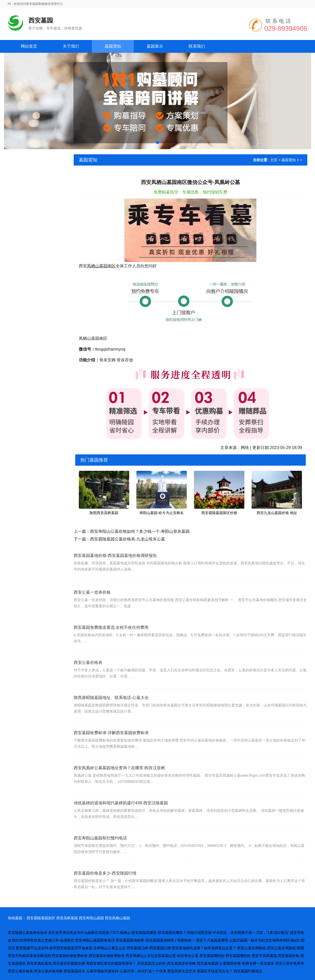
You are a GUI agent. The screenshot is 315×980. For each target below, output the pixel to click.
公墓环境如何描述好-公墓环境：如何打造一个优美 (126, 971)
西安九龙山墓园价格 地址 (277, 513)
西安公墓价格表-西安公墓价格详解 (35, 971)
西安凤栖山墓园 (117, 918)
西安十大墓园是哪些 (212, 940)
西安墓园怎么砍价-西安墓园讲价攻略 (166, 963)
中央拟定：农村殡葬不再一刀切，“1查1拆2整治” (251, 933)
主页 (274, 160)
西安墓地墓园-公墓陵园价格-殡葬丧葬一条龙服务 (236, 963)
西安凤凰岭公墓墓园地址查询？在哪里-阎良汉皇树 (119, 780)
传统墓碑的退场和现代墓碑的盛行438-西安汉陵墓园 (121, 815)
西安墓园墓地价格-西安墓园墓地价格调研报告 (115, 565)
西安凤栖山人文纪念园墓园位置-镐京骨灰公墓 (162, 956)
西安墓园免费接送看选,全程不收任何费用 (111, 640)
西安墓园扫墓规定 (248, 971)
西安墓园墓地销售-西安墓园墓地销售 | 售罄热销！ (155, 940)
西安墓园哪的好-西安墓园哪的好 (225, 956)
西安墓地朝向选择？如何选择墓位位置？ (204, 948)
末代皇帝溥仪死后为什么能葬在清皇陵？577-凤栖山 (89, 933)
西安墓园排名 (74, 971)
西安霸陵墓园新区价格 (219, 513)
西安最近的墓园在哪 (69, 963)
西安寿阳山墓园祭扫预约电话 (100, 850)
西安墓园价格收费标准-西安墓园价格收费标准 (88, 956)
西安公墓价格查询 (290, 963)
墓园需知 (289, 160)
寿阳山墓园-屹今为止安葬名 (162, 513)
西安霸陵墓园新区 (41, 918)
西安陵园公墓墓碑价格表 (28, 933)
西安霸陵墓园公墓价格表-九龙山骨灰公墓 (128, 539)
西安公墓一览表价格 (92, 605)
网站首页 (29, 46)
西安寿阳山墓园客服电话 (95, 940)
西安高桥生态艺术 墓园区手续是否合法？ (200, 971)
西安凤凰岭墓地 (39, 963)
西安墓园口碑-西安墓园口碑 (149, 948)
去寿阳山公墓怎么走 (110, 948)
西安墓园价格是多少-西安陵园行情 (105, 886)
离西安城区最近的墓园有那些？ (111, 963)
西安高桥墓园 (67, 918)
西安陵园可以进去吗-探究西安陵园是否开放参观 (54, 948)
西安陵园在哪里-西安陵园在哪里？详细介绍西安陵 (172, 933)
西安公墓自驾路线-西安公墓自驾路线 (267, 948)
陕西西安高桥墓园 (104, 513)
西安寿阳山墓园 (91, 918)
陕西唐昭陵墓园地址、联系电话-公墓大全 (111, 710)
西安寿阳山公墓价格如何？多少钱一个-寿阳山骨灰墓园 (140, 531)
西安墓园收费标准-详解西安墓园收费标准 (111, 745)
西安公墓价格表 (88, 675)
